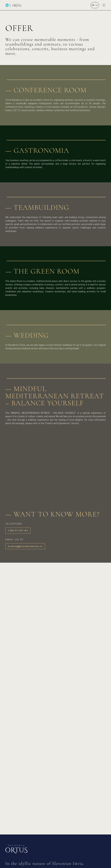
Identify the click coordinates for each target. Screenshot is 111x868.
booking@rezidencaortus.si (25, 546)
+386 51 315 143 (18, 531)
